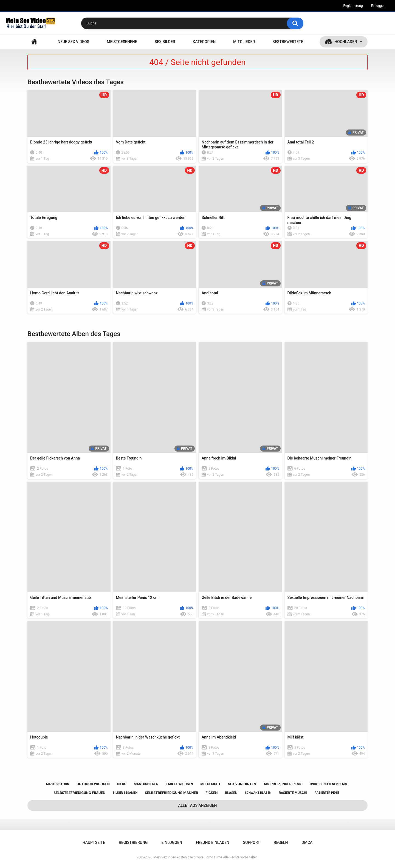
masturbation (58, 784)
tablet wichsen (180, 784)
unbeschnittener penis (328, 784)
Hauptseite (34, 42)
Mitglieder (244, 42)
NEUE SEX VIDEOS (73, 42)
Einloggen (378, 6)
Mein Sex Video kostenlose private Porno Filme (188, 857)
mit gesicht (211, 784)
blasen (231, 793)
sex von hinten (242, 784)
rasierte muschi (293, 793)
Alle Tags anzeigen (198, 805)
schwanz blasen (258, 793)
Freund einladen (213, 842)
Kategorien (204, 42)
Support (252, 842)
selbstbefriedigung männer (171, 793)
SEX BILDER (165, 42)
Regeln (281, 842)
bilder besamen (125, 793)
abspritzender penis (283, 784)
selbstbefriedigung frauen (79, 793)
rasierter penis (327, 793)
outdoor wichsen (93, 784)
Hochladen (346, 42)
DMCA (307, 842)
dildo (122, 784)
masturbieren (146, 784)
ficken (211, 793)
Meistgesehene (122, 42)
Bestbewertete (288, 42)
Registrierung (353, 6)
